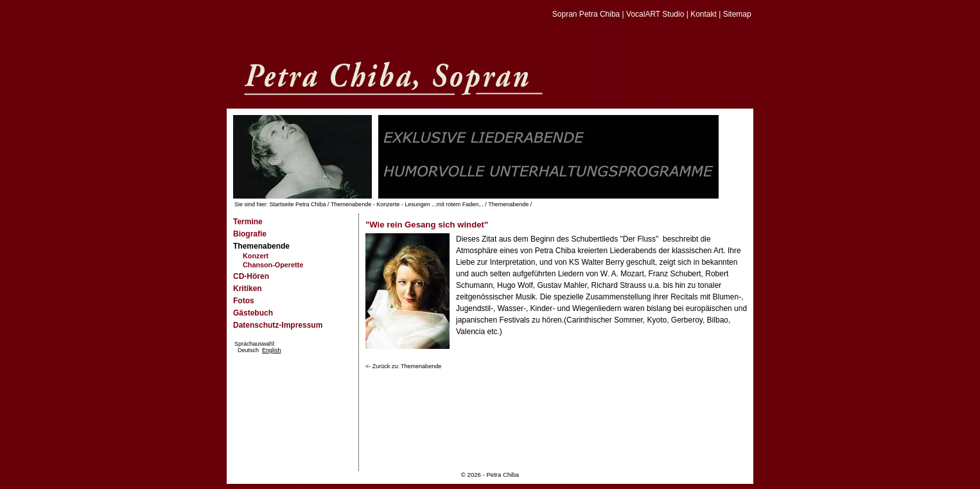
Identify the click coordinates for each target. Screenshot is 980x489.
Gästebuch (253, 313)
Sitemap (737, 14)
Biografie (250, 234)
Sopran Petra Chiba (586, 14)
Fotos (244, 301)
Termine (248, 222)
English (272, 350)
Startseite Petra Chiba (298, 204)
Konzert (256, 256)
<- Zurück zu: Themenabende (403, 366)
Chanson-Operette (273, 265)
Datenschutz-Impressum (278, 325)
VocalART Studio (655, 14)
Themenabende (508, 204)
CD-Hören (251, 276)
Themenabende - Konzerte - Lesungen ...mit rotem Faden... (407, 204)
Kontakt (704, 14)
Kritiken (248, 289)
